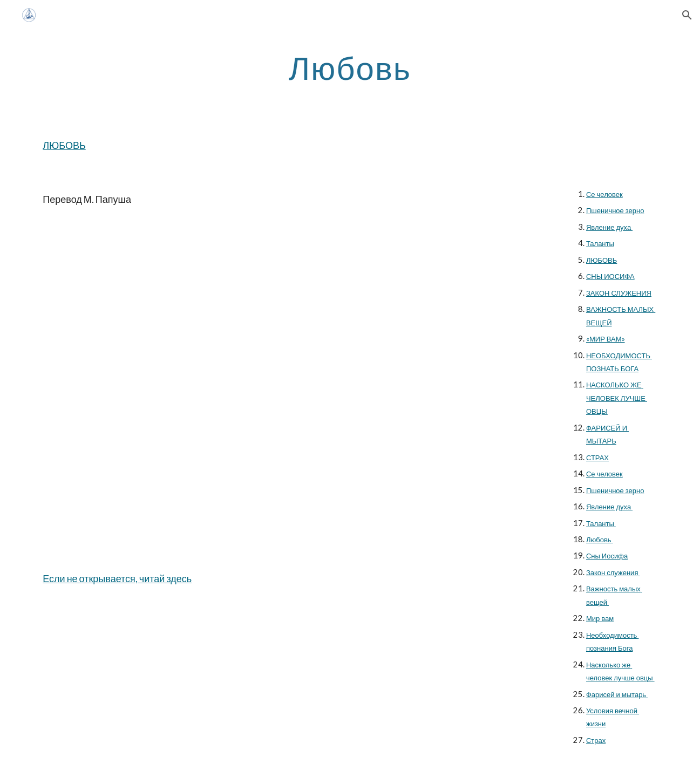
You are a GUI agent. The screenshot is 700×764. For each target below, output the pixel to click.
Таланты (600, 243)
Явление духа (609, 227)
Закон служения (613, 572)
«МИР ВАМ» (606, 339)
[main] (350, 67)
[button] (687, 15)
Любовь (600, 540)
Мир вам (600, 618)
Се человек (604, 194)
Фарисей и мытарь (617, 694)
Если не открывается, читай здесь (117, 578)
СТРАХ (597, 458)
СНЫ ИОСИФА (610, 276)
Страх (596, 740)
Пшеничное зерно (615, 210)
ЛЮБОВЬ (64, 145)
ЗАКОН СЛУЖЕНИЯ (619, 293)
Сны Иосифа (607, 556)
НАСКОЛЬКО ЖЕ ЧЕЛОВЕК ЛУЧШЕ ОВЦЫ (617, 398)
